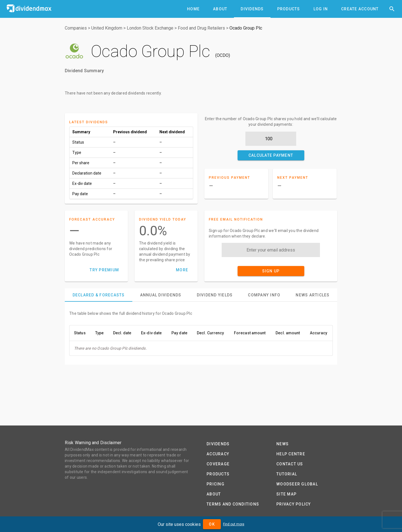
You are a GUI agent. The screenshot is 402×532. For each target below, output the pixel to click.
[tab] (193, 9)
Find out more (234, 524)
